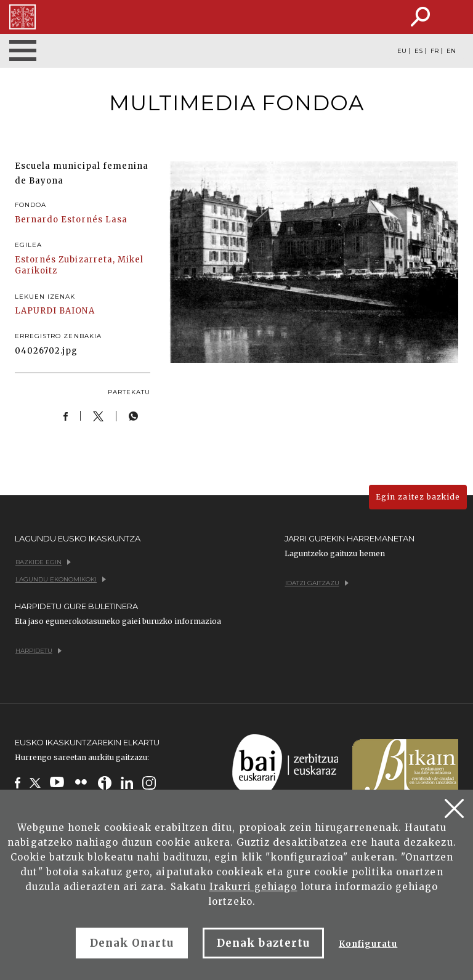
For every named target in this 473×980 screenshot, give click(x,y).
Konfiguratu (368, 944)
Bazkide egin (43, 562)
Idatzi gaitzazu (317, 583)
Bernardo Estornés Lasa (71, 220)
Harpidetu (38, 651)
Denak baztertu (263, 943)
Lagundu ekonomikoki (61, 579)
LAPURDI (36, 311)
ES (418, 51)
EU (402, 51)
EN (451, 51)
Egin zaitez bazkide (418, 497)
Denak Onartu (132, 943)
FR (435, 51)
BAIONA (77, 311)
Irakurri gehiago (253, 887)
